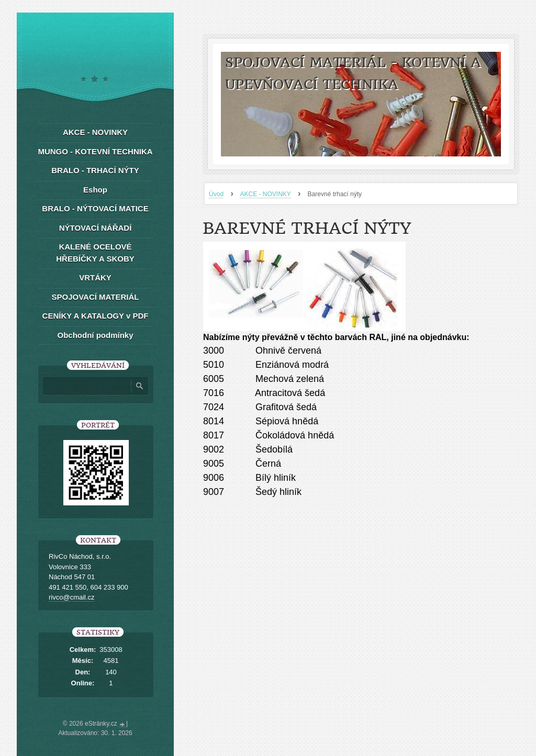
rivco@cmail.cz (72, 597)
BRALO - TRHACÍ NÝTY (95, 170)
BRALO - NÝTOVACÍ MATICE (95, 208)
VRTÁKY (95, 278)
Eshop (95, 190)
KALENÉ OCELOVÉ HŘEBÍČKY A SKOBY (95, 253)
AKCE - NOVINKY (265, 194)
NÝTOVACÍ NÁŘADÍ (96, 228)
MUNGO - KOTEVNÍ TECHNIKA (95, 151)
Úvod (216, 194)
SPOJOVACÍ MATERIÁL (96, 297)
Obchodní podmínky (96, 335)
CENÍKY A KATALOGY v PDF (96, 316)
